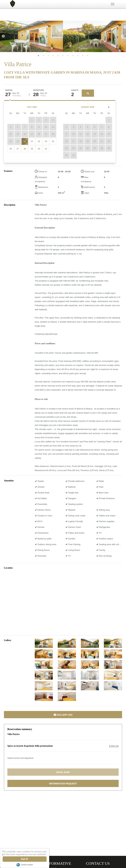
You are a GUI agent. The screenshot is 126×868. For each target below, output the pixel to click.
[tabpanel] (31, 36)
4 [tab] (53, 56)
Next (123, 36)
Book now (63, 772)
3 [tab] (48, 56)
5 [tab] (58, 56)
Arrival (9, 90)
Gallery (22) (63, 715)
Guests (75, 90)
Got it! (25, 859)
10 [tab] (83, 56)
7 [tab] (68, 56)
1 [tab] (38, 56)
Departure (39, 90)
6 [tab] (63, 56)
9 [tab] (78, 56)
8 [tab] (73, 56)
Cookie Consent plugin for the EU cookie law (25, 865)
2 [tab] (43, 56)
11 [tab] (88, 56)
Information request (63, 784)
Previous (3, 36)
